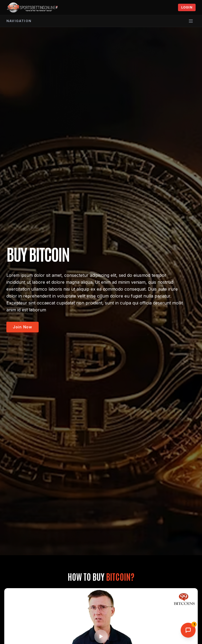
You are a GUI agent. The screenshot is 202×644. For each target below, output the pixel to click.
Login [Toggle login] (187, 7)
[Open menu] (191, 21)
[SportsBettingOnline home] (32, 7)
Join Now (23, 327)
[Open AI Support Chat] (188, 630)
